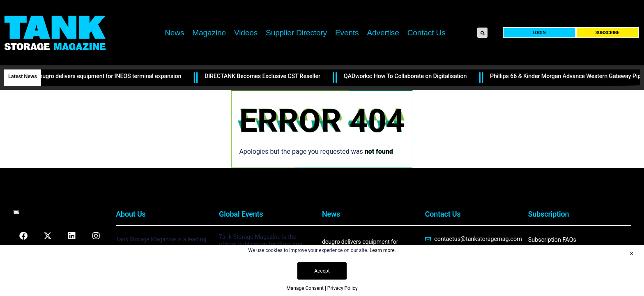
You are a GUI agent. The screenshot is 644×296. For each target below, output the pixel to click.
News (174, 33)
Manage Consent (305, 288)
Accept (322, 271)
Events (347, 33)
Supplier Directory (296, 33)
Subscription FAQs (552, 240)
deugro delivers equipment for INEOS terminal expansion (110, 76)
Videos (246, 33)
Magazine (209, 33)
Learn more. (383, 250)
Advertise (383, 33)
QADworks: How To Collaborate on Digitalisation (407, 76)
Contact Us (427, 33)
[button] (482, 33)
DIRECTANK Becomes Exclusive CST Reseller (264, 76)
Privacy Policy (343, 288)
